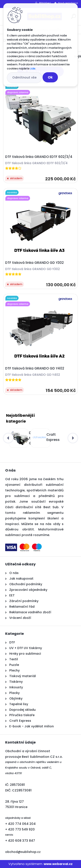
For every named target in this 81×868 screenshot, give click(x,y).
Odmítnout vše (24, 77)
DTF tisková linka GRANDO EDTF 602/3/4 (39, 157)
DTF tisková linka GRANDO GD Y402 (35, 368)
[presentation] (8, 438)
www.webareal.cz (58, 864)
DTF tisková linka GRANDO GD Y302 (34, 263)
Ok (50, 77)
